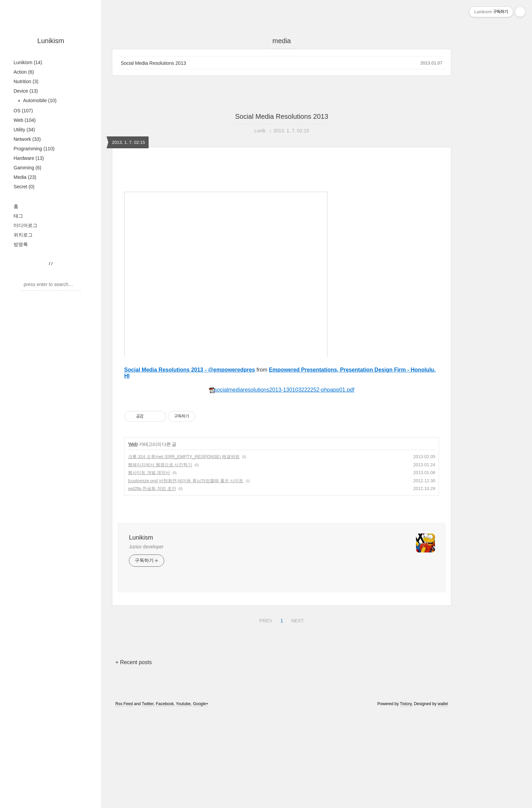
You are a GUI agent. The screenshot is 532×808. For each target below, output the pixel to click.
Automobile (39, 100)
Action (24, 72)
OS (23, 111)
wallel (443, 799)
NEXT (297, 715)
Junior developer (146, 642)
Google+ (201, 799)
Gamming (27, 168)
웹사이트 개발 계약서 (149, 568)
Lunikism (51, 41)
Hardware (29, 158)
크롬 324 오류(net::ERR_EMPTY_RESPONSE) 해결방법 (184, 552)
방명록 (21, 244)
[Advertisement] (282, 226)
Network (27, 139)
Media (25, 177)
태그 (18, 216)
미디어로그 (25, 225)
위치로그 (23, 235)
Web (25, 120)
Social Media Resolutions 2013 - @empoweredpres (190, 465)
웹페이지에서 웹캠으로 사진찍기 (160, 560)
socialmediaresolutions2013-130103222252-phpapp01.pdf (282, 485)
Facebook (165, 799)
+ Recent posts (134, 757)
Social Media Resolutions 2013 (153, 63)
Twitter (148, 799)
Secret (24, 187)
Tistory (406, 799)
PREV (265, 715)
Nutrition (26, 81)
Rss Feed (124, 799)
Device (26, 91)
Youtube (183, 799)
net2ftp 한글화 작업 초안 (152, 584)
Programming (34, 149)
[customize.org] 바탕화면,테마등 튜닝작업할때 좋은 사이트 (186, 576)
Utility (24, 130)
